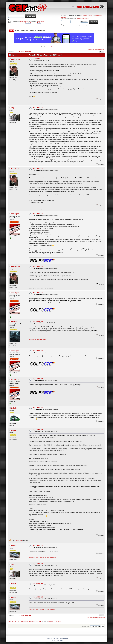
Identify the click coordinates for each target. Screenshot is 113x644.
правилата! (41, 21)
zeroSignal (15, 214)
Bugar (14, 430)
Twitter (39, 23)
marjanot (15, 321)
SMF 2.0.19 (50, 639)
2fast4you (51, 46)
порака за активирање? (83, 19)
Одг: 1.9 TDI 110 (38, 107)
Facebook (28, 23)
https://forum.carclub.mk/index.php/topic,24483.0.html (43, 558)
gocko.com (19, 541)
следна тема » (101, 49)
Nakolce (14, 408)
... (19, 52)
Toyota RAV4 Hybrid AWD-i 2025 (37, 339)
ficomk (14, 546)
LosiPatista (16, 59)
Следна (22, 52)
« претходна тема (92, 49)
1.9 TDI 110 (36, 59)
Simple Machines (64, 639)
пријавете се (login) (87, 16)
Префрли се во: (86, 626)
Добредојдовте (24, 21)
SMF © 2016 (56, 639)
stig (13, 108)
